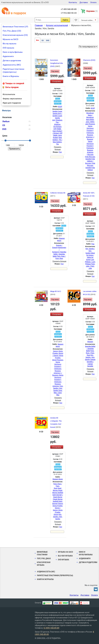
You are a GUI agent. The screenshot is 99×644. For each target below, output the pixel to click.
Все (38, 40)
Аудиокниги (8, 56)
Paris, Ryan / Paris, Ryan (90, 353)
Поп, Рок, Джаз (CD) (12, 31)
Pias (93, 244)
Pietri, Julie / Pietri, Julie (90, 266)
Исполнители (9, 94)
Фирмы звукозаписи (12, 99)
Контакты (73, 2)
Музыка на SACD (11, 39)
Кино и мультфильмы (13, 52)
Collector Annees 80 (58, 193)
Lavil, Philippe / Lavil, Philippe (90, 262)
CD (43, 41)
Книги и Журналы (11, 76)
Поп (60, 152)
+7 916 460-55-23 (69, 13)
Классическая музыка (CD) (15, 35)
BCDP (60, 107)
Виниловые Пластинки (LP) (15, 27)
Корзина (92, 11)
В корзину (57, 81)
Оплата (93, 2)
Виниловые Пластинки (42, 553)
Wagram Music (58, 479)
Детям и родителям (12, 61)
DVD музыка (8, 48)
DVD (48, 41)
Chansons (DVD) (89, 60)
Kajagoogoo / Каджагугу (59, 250)
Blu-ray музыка (9, 44)
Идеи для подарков (12, 103)
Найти (65, 20)
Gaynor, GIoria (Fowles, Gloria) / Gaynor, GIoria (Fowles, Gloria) (58, 356)
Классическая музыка (44, 564)
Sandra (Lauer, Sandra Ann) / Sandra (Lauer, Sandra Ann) (57, 116)
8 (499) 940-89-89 (51, 628)
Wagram (90, 342)
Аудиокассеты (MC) (12, 65)
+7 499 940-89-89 (69, 9)
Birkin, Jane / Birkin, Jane (90, 122)
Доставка (84, 2)
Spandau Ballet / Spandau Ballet (59, 254)
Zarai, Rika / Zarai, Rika (58, 393)
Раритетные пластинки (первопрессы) (13, 71)
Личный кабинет (88, 20)
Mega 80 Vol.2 (56, 291)
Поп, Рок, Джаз (44, 558)
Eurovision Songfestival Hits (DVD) (57, 63)
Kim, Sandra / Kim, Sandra (90, 251)
